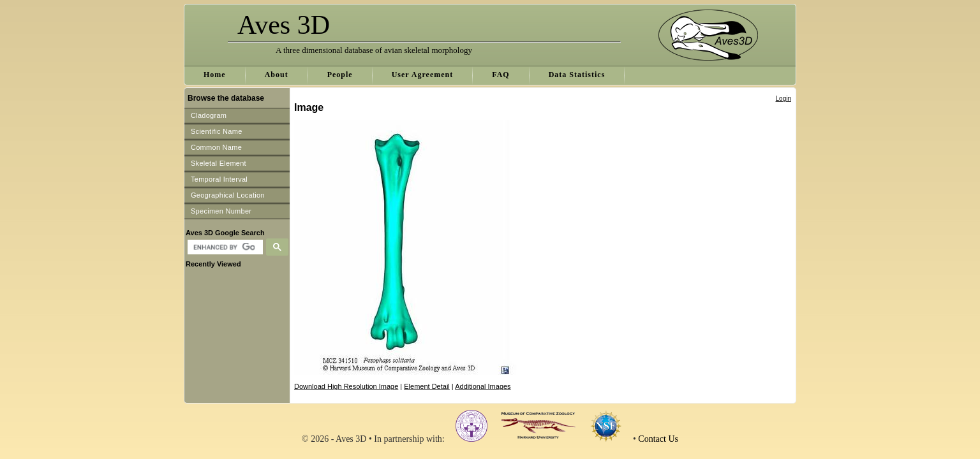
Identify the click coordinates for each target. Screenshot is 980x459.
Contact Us (658, 439)
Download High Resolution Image (346, 386)
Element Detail (427, 386)
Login (783, 98)
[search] (224, 247)
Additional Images (483, 386)
